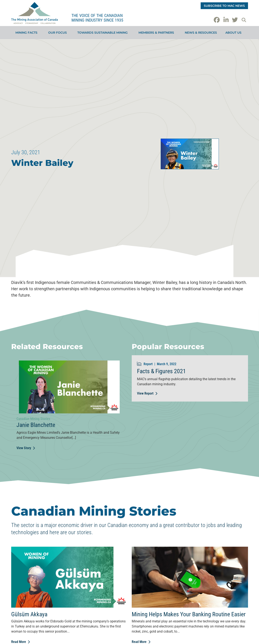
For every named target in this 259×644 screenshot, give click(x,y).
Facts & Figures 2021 (161, 371)
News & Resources (201, 33)
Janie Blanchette (36, 425)
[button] (244, 20)
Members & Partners (157, 33)
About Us (234, 33)
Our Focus (59, 33)
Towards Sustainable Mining (104, 33)
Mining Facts (27, 33)
